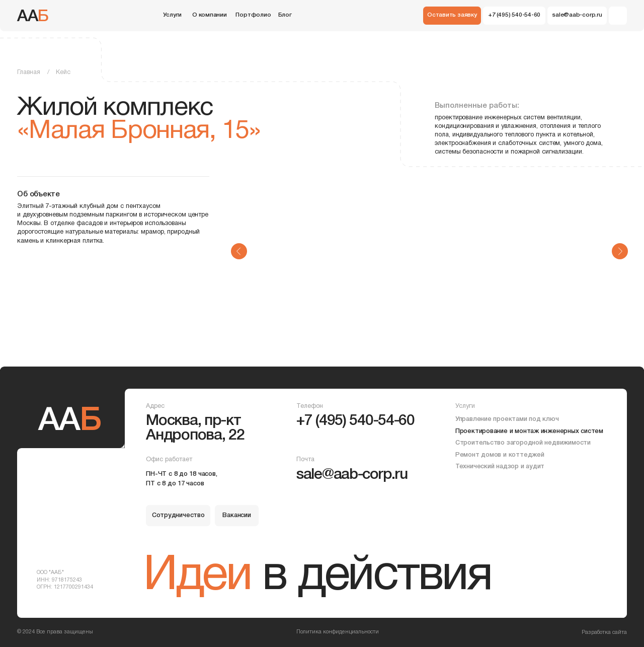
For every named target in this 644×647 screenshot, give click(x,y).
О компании (210, 15)
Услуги (172, 15)
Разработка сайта (604, 632)
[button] (452, 16)
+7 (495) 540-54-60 (355, 421)
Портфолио (253, 15)
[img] (618, 16)
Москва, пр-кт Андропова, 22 (195, 428)
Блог (285, 15)
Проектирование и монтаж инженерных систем (529, 431)
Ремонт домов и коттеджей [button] (500, 455)
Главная (29, 73)
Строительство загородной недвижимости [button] (523, 443)
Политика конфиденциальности (338, 632)
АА (33, 17)
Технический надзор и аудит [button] (500, 466)
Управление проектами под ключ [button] (507, 419)
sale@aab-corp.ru (352, 475)
